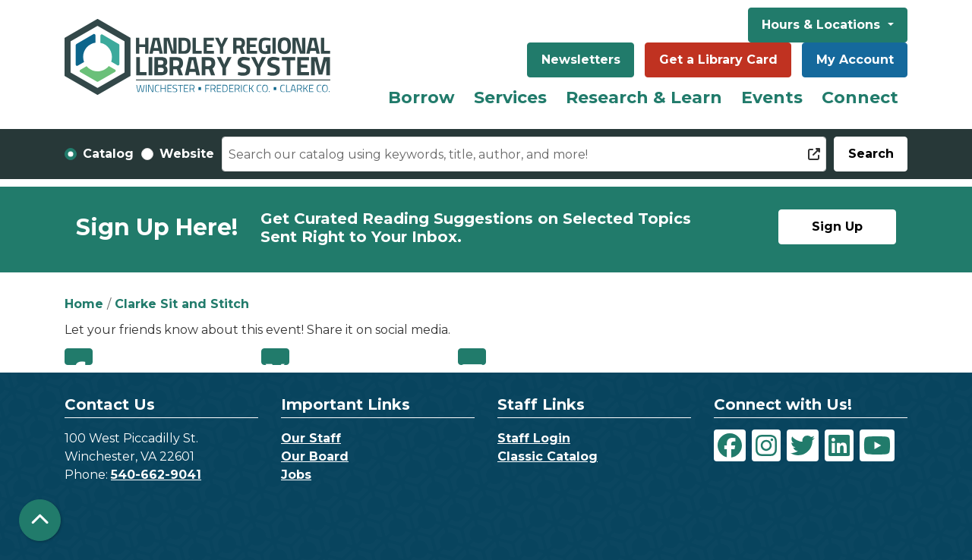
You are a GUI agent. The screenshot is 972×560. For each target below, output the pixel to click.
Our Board (315, 456)
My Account (855, 60)
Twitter (275, 357)
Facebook (79, 357)
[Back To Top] (40, 520)
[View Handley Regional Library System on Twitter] (803, 445)
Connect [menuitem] (860, 98)
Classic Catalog (548, 456)
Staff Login (534, 438)
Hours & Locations (823, 25)
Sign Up (837, 227)
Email (472, 357)
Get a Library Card (718, 60)
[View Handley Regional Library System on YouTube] (877, 445)
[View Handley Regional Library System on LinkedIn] (839, 445)
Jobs (296, 475)
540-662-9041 (156, 475)
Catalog (108, 154)
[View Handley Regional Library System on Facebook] (730, 445)
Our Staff (311, 438)
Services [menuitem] (510, 98)
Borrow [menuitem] (421, 98)
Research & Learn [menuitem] (644, 98)
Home (84, 304)
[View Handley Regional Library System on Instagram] (766, 445)
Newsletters (581, 60)
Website (187, 154)
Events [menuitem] (772, 98)
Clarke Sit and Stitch (182, 304)
